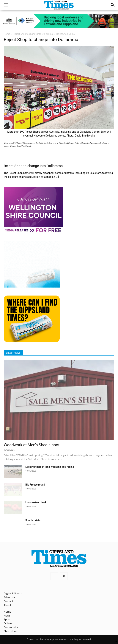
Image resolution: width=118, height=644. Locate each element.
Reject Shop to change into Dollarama (33, 34)
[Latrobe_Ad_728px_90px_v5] (59, 21)
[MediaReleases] (34, 232)
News (7, 615)
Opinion (9, 623)
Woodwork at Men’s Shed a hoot (32, 445)
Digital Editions (13, 593)
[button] (6, 5)
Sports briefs (33, 520)
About (7, 605)
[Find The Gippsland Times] (32, 341)
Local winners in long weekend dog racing (50, 467)
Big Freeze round (35, 485)
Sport (7, 619)
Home (7, 34)
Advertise (9, 597)
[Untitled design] (32, 287)
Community (11, 627)
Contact (8, 601)
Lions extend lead (36, 502)
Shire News (11, 631)
